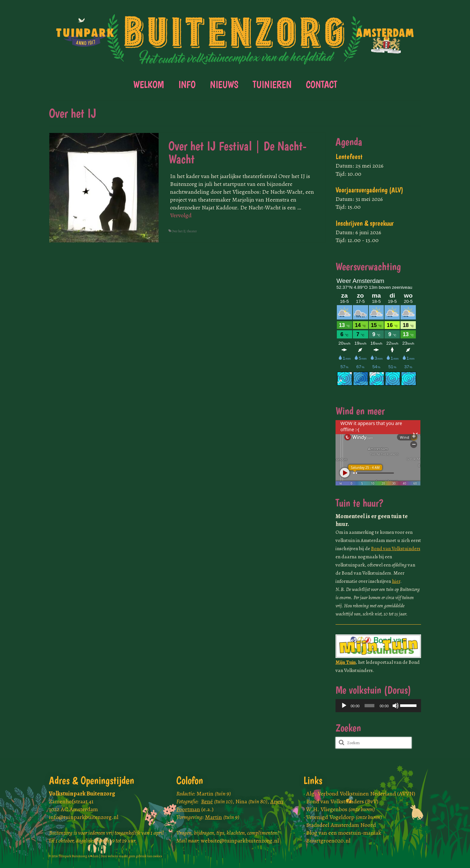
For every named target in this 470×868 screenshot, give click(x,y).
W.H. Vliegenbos (340, 809)
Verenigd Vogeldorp (344, 817)
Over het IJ (178, 231)
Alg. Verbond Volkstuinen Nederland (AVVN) (361, 794)
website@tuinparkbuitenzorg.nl (240, 841)
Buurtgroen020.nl (328, 841)
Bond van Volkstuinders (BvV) (342, 801)
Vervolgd (181, 215)
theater (192, 231)
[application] (378, 706)
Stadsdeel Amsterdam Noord (341, 825)
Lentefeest (349, 157)
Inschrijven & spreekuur (365, 223)
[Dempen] (396, 706)
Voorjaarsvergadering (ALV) (369, 190)
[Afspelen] (344, 706)
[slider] (370, 706)
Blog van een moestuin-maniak (344, 833)
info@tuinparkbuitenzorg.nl (84, 817)
